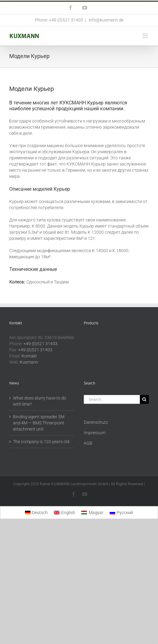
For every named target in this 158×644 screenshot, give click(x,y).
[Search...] (112, 399)
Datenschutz (96, 422)
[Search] (144, 399)
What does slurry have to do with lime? (40, 401)
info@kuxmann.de (106, 20)
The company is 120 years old (41, 442)
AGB (88, 443)
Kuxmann (29, 362)
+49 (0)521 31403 (35, 350)
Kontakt (29, 356)
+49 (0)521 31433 (41, 344)
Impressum (95, 433)
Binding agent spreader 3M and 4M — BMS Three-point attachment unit (39, 423)
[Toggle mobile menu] (146, 36)
